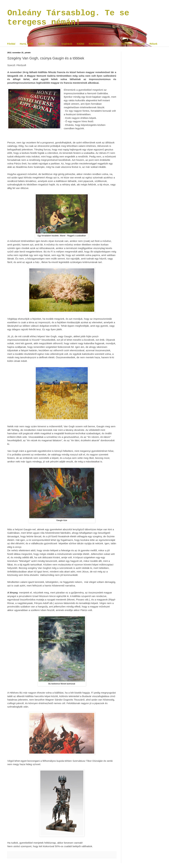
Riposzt (125, 44)
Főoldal (11, 44)
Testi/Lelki (140, 44)
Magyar (113, 44)
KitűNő (81, 44)
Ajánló (42, 44)
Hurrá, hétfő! (27, 44)
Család (53, 44)
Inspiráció (67, 44)
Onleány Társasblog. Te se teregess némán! (68, 18)
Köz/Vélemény (97, 44)
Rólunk (153, 44)
